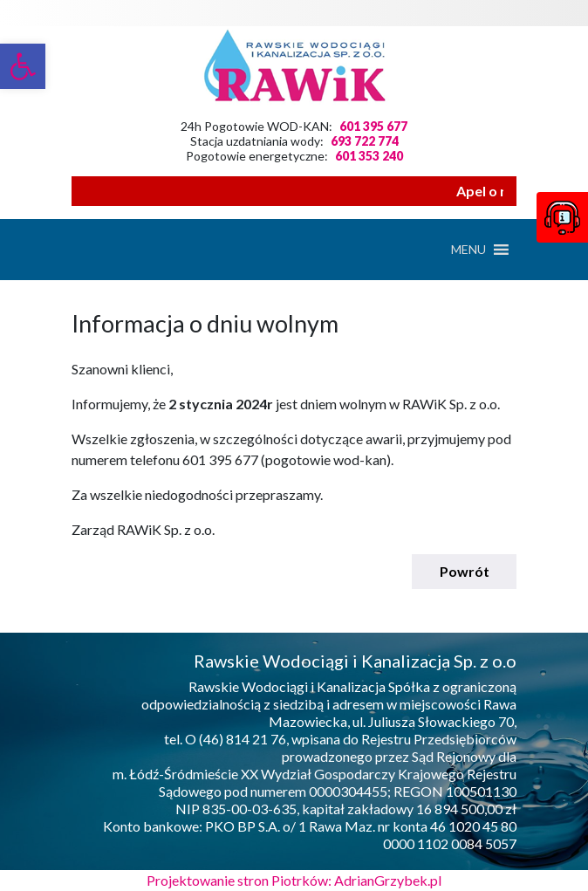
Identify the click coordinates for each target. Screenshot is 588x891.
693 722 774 (365, 141)
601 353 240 (369, 156)
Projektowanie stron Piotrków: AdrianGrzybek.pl (294, 880)
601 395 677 (373, 126)
